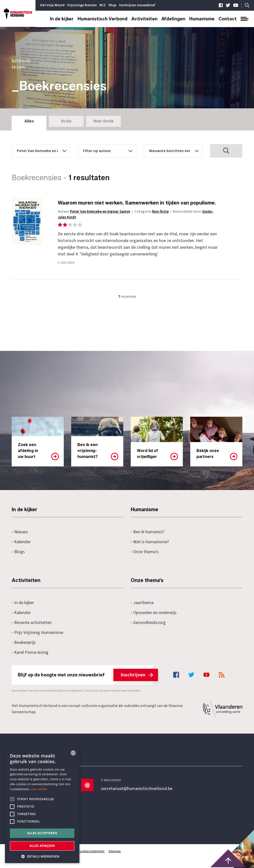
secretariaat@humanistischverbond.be (137, 789)
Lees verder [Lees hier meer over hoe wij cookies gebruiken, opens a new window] (39, 789)
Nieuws (20, 532)
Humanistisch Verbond (103, 19)
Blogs (18, 552)
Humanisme (202, 19)
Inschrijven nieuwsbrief (137, 5)
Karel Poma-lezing (30, 652)
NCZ (103, 5)
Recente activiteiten (32, 623)
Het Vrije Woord (52, 5)
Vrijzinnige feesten (82, 5)
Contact (228, 19)
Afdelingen (173, 19)
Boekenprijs (24, 642)
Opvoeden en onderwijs (154, 613)
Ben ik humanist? (148, 532)
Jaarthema (142, 603)
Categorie (153, 212)
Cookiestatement (92, 851)
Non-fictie (104, 121)
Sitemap (115, 851)
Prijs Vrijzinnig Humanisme (37, 633)
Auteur (95, 212)
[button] (42, 856)
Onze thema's (145, 552)
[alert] (42, 805)
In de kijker (62, 19)
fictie (66, 121)
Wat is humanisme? (150, 542)
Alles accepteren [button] (42, 833)
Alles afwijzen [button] (42, 846)
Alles (29, 121)
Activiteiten (144, 19)
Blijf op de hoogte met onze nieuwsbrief (85, 675)
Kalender (21, 542)
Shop (112, 5)
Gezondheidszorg (148, 623)
